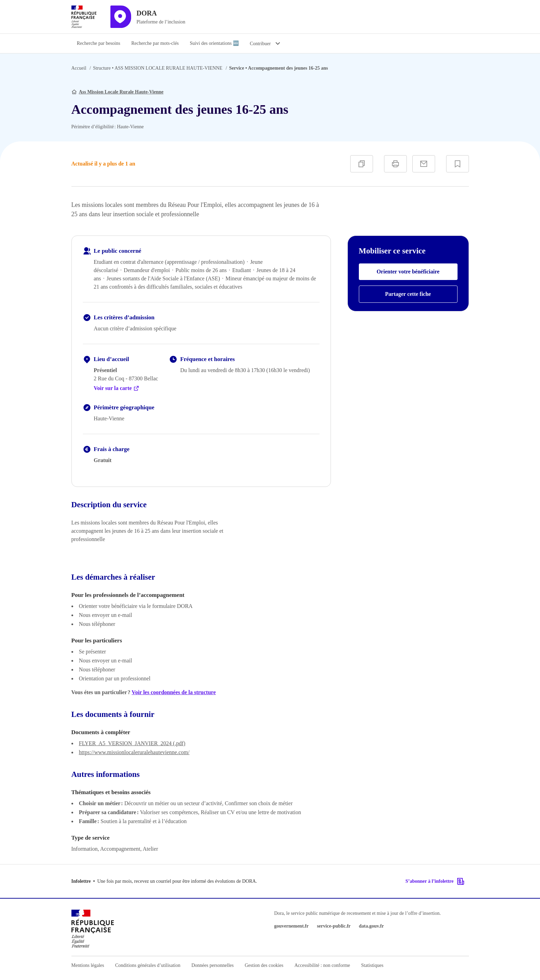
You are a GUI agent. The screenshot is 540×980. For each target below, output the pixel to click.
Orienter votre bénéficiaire (408, 272)
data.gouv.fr (371, 926)
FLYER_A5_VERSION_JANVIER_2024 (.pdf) (132, 743)
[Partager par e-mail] (424, 164)
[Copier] (362, 164)
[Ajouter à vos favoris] (458, 164)
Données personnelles (213, 965)
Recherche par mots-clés (155, 43)
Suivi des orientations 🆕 (214, 43)
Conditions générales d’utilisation (148, 965)
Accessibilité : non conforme (322, 965)
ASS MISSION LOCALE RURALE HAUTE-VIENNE (158, 68)
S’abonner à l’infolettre (435, 881)
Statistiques (372, 965)
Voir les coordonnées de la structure (174, 692)
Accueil (79, 68)
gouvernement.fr (292, 926)
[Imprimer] (395, 164)
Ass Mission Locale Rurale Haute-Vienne (121, 92)
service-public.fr (334, 926)
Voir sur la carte (117, 388)
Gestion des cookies (264, 965)
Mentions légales (88, 965)
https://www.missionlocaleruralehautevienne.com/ (134, 752)
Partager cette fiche (408, 294)
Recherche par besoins (99, 43)
